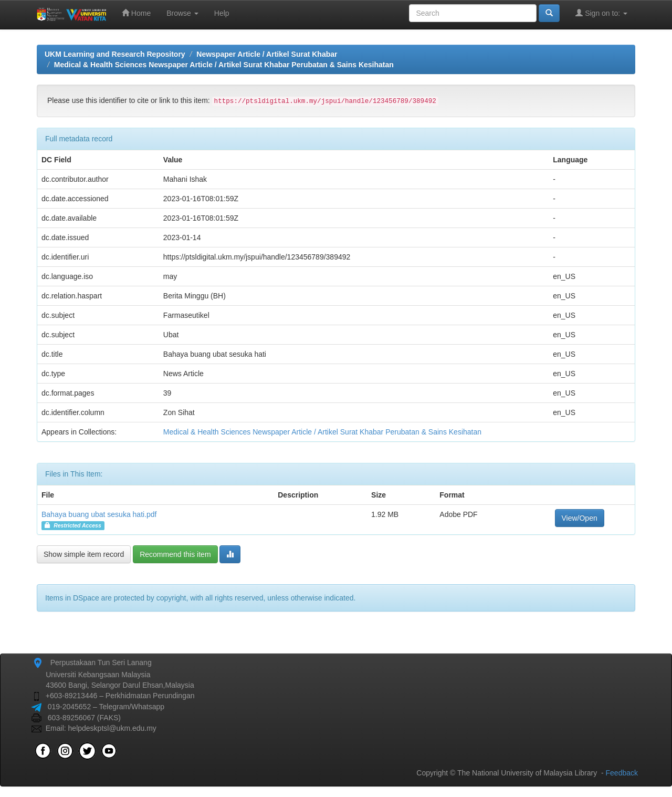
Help (222, 13)
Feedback (622, 773)
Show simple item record (84, 554)
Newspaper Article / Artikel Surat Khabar (267, 54)
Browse (182, 13)
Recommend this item (175, 554)
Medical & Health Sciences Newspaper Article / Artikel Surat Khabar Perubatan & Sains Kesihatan (224, 65)
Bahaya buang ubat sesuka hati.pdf (99, 514)
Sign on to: (601, 13)
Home (136, 13)
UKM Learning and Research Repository (115, 54)
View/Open (580, 518)
